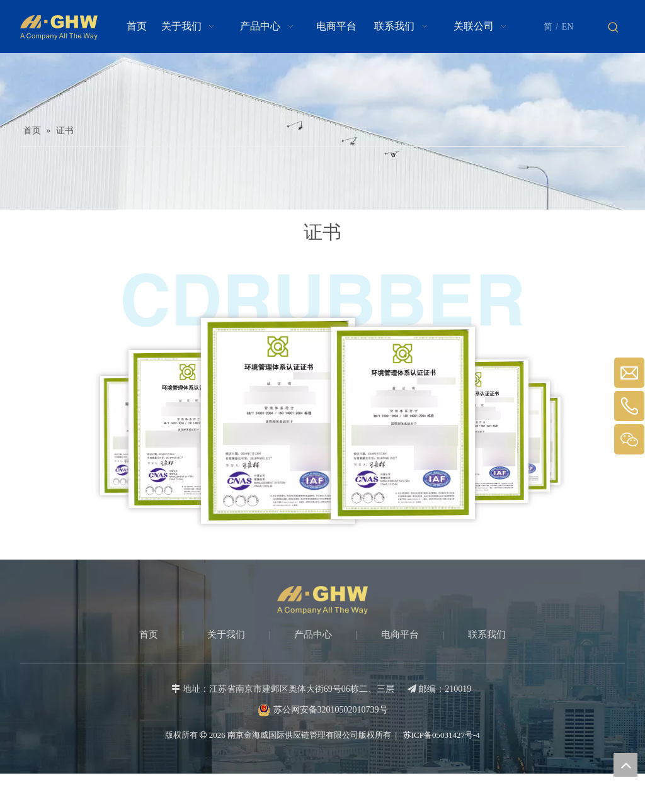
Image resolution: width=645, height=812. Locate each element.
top (625, 765)
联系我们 (487, 634)
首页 (149, 634)
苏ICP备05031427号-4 (441, 735)
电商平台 (400, 634)
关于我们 (226, 634)
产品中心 (313, 634)
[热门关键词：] (614, 28)
